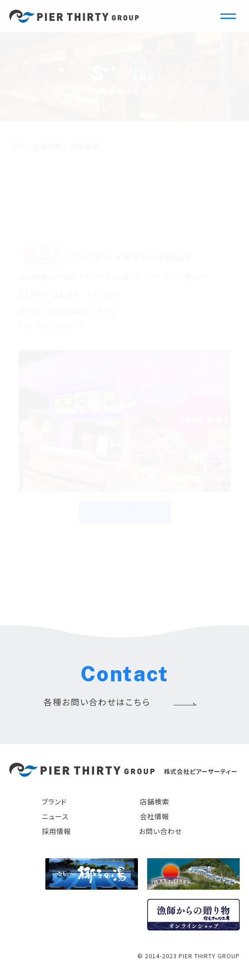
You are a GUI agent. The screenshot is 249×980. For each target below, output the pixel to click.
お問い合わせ (160, 831)
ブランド (54, 801)
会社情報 (155, 816)
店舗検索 (155, 801)
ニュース (55, 816)
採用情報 (56, 831)
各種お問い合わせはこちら (97, 702)
